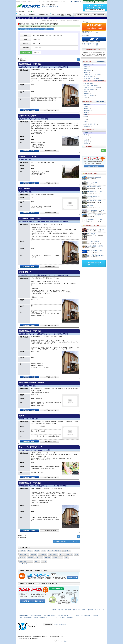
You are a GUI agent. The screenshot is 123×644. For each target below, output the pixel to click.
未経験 (37, 551)
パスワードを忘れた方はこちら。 (91, 43)
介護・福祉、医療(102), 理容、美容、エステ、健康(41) (48, 35)
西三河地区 (87, 106)
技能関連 (86, 69)
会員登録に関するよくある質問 (90, 33)
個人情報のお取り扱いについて (66, 615)
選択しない (37, 43)
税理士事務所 (53, 554)
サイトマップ (96, 615)
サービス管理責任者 (66, 554)
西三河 (53, 7)
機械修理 (48, 558)
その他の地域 (87, 126)
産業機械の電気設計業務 (93, 196)
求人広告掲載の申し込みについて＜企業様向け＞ (36, 617)
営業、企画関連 (88, 71)
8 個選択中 (36, 39)
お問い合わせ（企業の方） (50, 615)
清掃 (44, 551)
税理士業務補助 (91, 234)
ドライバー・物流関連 (89, 96)
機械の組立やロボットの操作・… (96, 192)
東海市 (85, 117)
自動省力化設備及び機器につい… (96, 187)
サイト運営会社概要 (24, 615)
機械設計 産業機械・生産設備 (95, 251)
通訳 (77, 554)
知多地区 (86, 115)
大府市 (85, 119)
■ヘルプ (73, 2)
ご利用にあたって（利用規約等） (83, 615)
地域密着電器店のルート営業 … (96, 210)
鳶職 (66, 558)
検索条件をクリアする (89, 65)
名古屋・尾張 (45, 7)
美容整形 (22, 558)
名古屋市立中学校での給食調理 (95, 246)
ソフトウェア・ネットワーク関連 (92, 75)
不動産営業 (42, 554)
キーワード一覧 (23, 564)
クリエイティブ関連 (89, 77)
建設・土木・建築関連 (89, 90)
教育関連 (86, 92)
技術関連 (86, 67)
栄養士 (37, 561)
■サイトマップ (79, 2)
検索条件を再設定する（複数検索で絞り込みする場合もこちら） (36, 29)
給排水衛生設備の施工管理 (94, 177)
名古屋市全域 (87, 111)
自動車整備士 (24, 554)
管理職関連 (87, 94)
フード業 (39, 558)
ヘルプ (21, 617)
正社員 (86, 135)
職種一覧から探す (101, 62)
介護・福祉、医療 (88, 83)
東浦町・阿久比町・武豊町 (90, 124)
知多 (50, 7)
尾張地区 (86, 113)
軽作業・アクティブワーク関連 (91, 88)
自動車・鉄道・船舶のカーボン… (96, 255)
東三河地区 (87, 109)
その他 (86, 98)
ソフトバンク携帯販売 (93, 241)
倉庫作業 (31, 558)
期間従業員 (87, 141)
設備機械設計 (91, 206)
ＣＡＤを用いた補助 (92, 182)
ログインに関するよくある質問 (90, 45)
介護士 (30, 551)
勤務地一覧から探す (101, 101)
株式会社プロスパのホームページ (63, 624)
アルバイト (87, 137)
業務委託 (86, 143)
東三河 (56, 7)
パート (86, 139)
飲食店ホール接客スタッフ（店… (96, 229)
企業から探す (62, 617)
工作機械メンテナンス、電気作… (96, 219)
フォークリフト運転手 (55, 551)
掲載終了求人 (70, 617)
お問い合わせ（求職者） (36, 615)
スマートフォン (65, 641)
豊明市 (85, 122)
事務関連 (86, 73)
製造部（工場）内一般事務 (94, 201)
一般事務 (22, 551)
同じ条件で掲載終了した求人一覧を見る (66, 542)
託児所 (44, 561)
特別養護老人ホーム (26, 561)
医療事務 (33, 554)
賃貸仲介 (67, 551)
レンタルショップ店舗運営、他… (96, 215)
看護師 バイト (58, 558)
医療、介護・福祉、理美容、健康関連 (93, 81)
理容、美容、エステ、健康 (90, 85)
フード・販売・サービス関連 (91, 79)
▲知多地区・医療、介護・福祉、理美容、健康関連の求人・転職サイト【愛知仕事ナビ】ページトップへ (78, 610)
